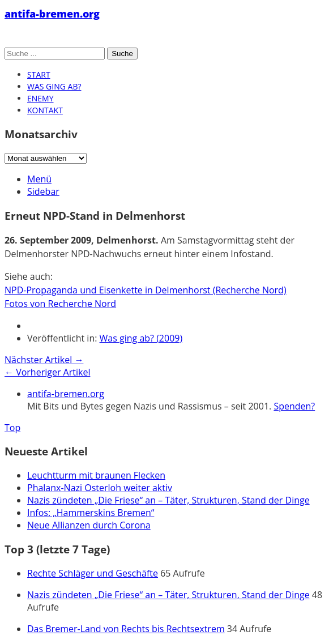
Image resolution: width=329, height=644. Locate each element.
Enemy (40, 98)
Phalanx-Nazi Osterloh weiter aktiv (100, 488)
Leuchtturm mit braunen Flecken (96, 475)
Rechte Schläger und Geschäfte (93, 573)
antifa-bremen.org (52, 14)
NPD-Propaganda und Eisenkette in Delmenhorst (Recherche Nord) (146, 290)
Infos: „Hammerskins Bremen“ (91, 513)
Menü (39, 179)
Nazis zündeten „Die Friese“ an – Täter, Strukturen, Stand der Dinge (168, 500)
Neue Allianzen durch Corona (89, 525)
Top (12, 428)
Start (39, 74)
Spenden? (294, 406)
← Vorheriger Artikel (47, 372)
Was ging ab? (54, 86)
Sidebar (43, 191)
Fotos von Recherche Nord (60, 304)
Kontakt (45, 110)
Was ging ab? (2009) (141, 338)
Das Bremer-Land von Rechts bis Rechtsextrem (126, 629)
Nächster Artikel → (44, 360)
